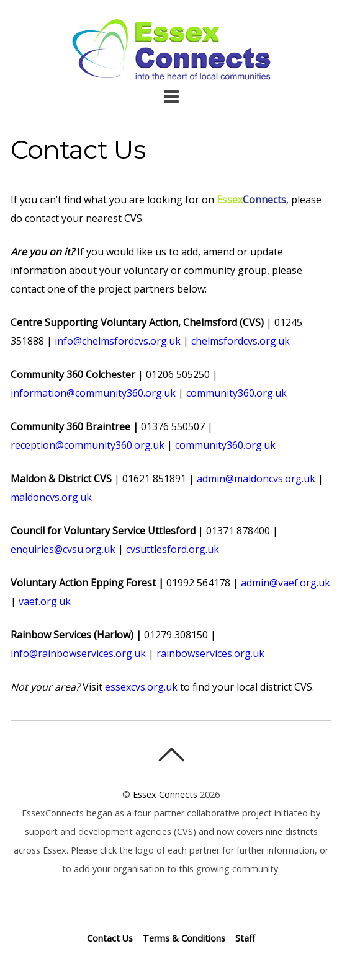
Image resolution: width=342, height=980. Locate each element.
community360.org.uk (236, 393)
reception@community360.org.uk (88, 445)
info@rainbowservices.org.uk (78, 653)
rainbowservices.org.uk (210, 653)
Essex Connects (171, 50)
